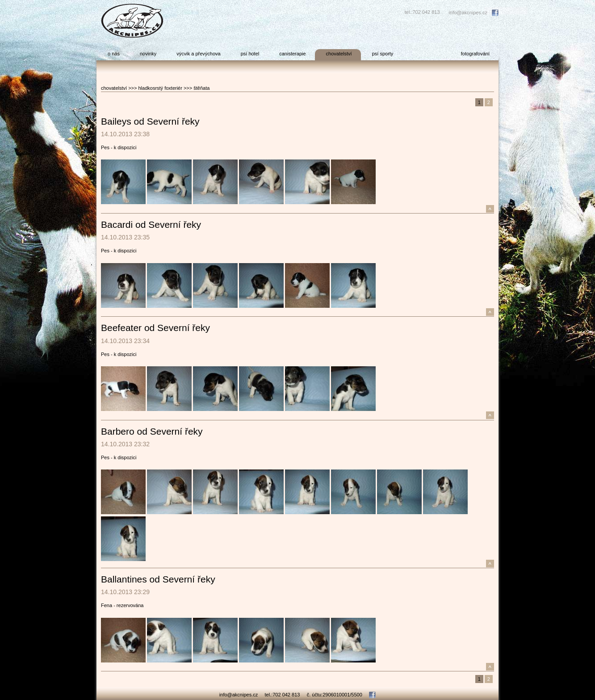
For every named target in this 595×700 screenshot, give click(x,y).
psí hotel (250, 54)
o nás (114, 54)
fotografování (475, 54)
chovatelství (339, 54)
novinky (148, 54)
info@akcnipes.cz (468, 13)
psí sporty (383, 54)
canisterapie (292, 54)
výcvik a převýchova (198, 54)
